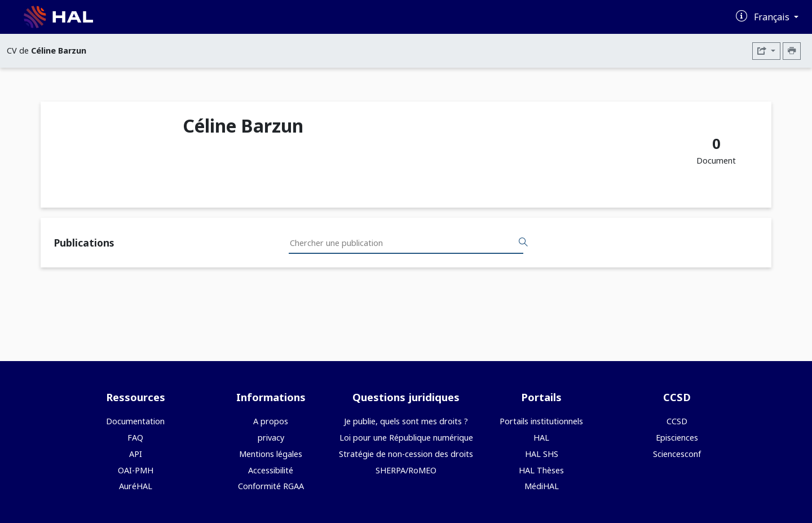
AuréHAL (136, 486)
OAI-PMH (136, 470)
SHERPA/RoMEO (406, 470)
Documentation (135, 421)
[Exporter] (766, 51)
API (136, 454)
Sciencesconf (677, 454)
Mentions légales (271, 454)
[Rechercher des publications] (523, 243)
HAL (541, 438)
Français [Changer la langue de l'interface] (773, 17)
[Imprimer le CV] (792, 51)
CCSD (677, 421)
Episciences (677, 438)
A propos (271, 421)
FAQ (135, 438)
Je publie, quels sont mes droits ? (406, 421)
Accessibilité (271, 470)
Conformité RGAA (271, 486)
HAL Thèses (541, 470)
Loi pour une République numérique (406, 438)
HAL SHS (542, 454)
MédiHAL (542, 486)
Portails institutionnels (541, 421)
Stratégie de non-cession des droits (406, 454)
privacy (271, 438)
